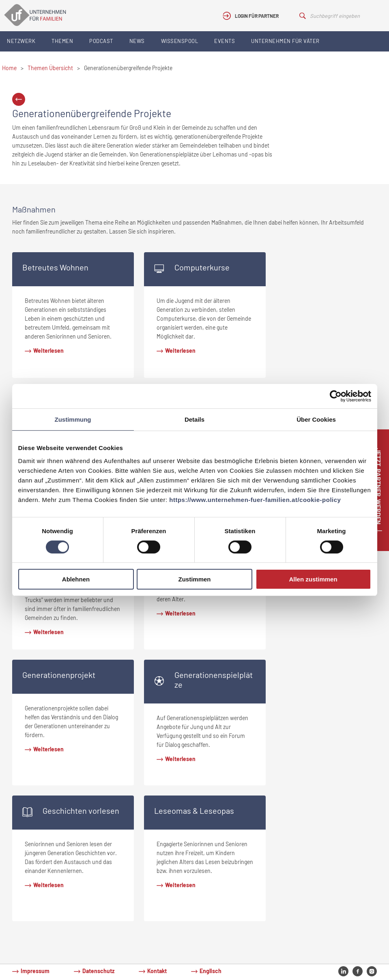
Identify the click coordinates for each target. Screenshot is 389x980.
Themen (62, 41)
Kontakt (157, 971)
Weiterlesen (48, 351)
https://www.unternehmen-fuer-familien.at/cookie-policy (255, 500)
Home (9, 68)
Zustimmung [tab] (73, 419)
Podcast (101, 41)
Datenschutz (98, 971)
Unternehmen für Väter (285, 41)
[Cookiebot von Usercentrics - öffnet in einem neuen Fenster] (336, 396)
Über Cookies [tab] (316, 419)
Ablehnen (76, 579)
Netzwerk (21, 41)
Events (225, 41)
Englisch (211, 971)
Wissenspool (180, 41)
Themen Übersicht (50, 68)
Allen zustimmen (313, 579)
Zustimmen (194, 579)
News (137, 41)
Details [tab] (194, 419)
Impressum (35, 971)
